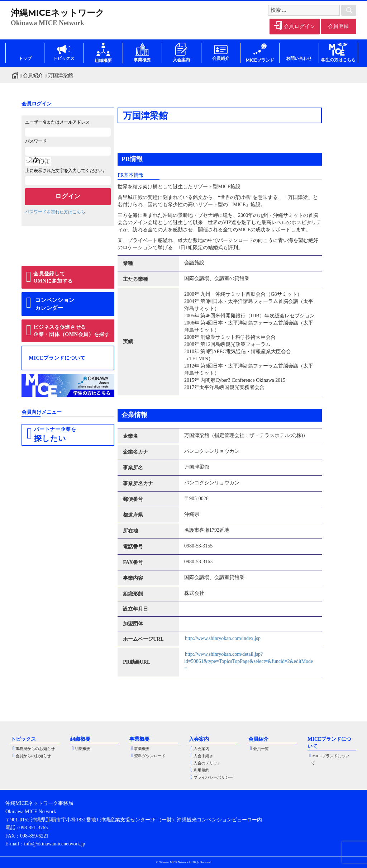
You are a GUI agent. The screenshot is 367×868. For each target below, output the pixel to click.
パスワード (36, 141)
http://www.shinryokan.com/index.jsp (223, 638)
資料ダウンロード (150, 756)
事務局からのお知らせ (35, 749)
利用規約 (201, 770)
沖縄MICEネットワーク (58, 13)
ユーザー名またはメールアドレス (57, 122)
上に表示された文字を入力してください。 (66, 171)
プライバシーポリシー (213, 777)
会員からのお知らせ (33, 756)
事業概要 (142, 749)
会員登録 (339, 26)
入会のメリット (207, 763)
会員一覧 (261, 749)
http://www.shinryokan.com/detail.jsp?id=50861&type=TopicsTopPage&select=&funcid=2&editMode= (249, 661)
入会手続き (203, 756)
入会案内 (201, 749)
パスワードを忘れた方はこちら (55, 212)
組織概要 (83, 749)
